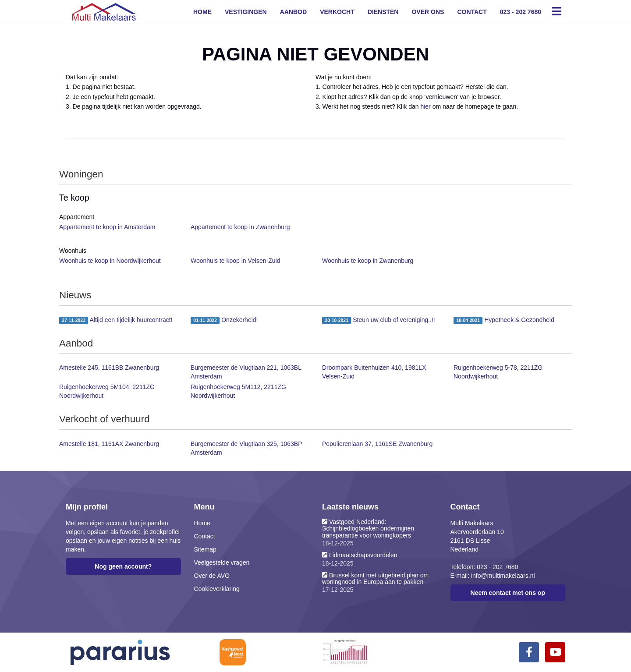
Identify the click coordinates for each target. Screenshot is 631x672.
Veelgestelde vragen (222, 562)
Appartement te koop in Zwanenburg (240, 227)
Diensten (383, 12)
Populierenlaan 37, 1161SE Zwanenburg (377, 444)
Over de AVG (212, 576)
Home (202, 12)
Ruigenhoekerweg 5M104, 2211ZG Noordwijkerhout (107, 391)
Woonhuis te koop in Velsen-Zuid (235, 261)
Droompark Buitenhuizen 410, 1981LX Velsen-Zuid (374, 372)
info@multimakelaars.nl (503, 576)
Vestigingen (246, 12)
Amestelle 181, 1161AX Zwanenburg (109, 444)
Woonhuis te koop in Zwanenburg (368, 261)
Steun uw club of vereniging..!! (379, 320)
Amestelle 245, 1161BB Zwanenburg (109, 368)
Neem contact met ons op (508, 593)
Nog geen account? (123, 566)
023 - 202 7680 (521, 12)
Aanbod (293, 12)
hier (425, 106)
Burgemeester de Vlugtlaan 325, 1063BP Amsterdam (246, 448)
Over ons (428, 12)
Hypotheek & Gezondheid (504, 320)
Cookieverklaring (217, 589)
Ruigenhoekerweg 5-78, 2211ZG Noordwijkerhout (498, 372)
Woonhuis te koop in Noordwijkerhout (110, 261)
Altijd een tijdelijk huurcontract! (116, 320)
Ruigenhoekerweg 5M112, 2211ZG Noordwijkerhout (238, 391)
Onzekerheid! (224, 320)
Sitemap (205, 549)
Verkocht (337, 12)
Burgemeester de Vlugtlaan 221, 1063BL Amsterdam (246, 372)
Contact (472, 12)
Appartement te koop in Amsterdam (107, 227)
